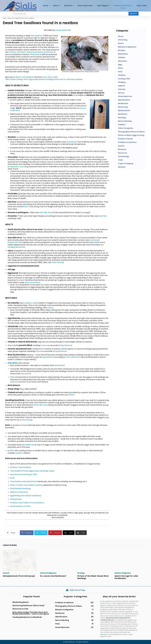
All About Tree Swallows (23, 77)
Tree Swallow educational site (23, 481)
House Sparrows (63, 30)
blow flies (103, 216)
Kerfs (12, 478)
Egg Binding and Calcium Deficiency (26, 496)
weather (12, 52)
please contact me (108, 605)
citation (128, 616)
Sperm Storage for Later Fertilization (126, 577)
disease (30, 52)
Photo (72, 395)
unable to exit (30, 303)
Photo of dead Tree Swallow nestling (26, 485)
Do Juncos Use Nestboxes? (53, 576)
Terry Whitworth (73, 357)
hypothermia (66, 345)
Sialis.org (118, 616)
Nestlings (81, 573)
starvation (21, 52)
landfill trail (29, 445)
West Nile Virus (45, 212)
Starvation (13, 363)
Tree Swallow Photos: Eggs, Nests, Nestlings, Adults (32, 471)
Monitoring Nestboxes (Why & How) (28, 605)
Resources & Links (20, 609)
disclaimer (104, 634)
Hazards (6, 573)
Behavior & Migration (48, 573)
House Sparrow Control (20, 506)
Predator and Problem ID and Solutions (27, 503)
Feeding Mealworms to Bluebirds (27, 617)
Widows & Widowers (19, 492)
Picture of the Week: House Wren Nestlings (93, 577)
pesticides (48, 52)
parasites (39, 52)
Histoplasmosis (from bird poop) (19, 576)
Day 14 (27, 207)
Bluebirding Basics (21, 602)
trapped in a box (17, 166)
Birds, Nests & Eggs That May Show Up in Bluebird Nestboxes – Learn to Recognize (31, 613)
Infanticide (35, 54)
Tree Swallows (36, 36)
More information (33, 282)
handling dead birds (16, 247)
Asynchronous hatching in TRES (24, 474)
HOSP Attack (57, 262)
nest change (27, 420)
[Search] (133, 14)
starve (50, 308)
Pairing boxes (16, 499)
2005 (12, 451)
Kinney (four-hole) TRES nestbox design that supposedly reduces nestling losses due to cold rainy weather (44, 78)
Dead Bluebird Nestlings (20, 488)
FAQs (5, 18)
